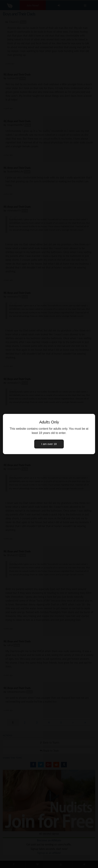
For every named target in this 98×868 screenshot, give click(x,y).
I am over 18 (49, 444)
